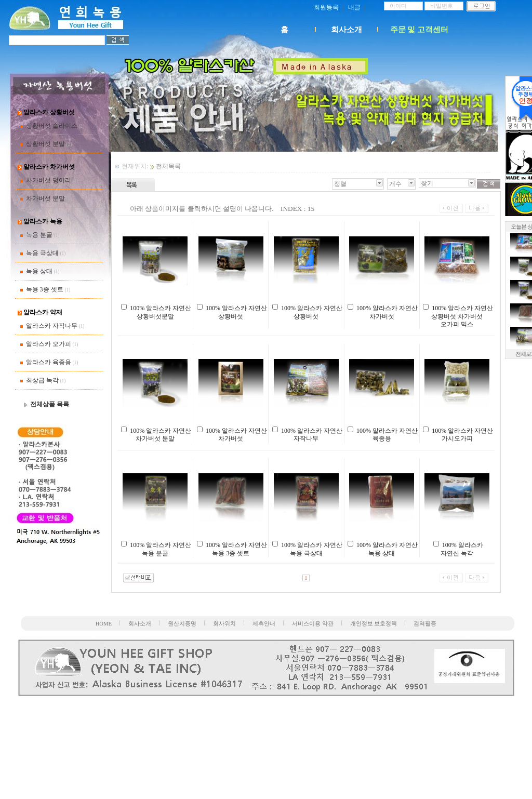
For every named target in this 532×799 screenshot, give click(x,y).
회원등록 (326, 7)
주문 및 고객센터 (419, 30)
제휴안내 (264, 624)
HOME (104, 624)
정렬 (340, 184)
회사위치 (224, 624)
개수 (395, 184)
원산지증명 (182, 624)
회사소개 (347, 30)
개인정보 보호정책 (374, 624)
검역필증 (425, 624)
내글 (354, 7)
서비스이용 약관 (313, 624)
